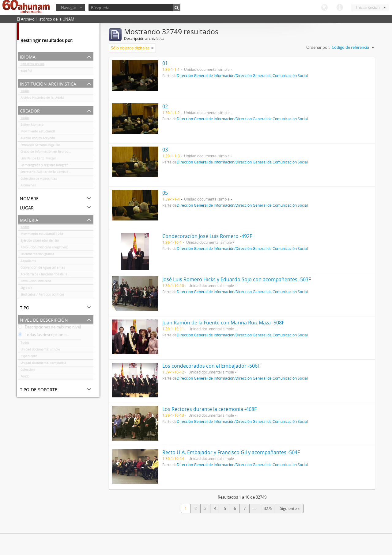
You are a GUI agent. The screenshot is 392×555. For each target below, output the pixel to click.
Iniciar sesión (368, 7)
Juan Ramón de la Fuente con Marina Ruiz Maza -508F (223, 323)
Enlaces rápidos (340, 8)
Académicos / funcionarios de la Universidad (53, 275)
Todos (25, 92)
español (26, 72)
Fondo (25, 377)
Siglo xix (26, 289)
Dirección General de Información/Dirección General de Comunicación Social (242, 75)
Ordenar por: (318, 47)
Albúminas (28, 186)
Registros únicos (32, 65)
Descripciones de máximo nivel (49, 328)
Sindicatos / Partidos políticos (42, 296)
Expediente (29, 357)
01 (165, 63)
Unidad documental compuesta (43, 364)
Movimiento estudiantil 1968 (42, 235)
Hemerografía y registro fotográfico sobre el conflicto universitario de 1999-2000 (57, 166)
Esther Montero (32, 126)
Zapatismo (28, 262)
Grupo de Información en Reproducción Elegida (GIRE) (57, 153)
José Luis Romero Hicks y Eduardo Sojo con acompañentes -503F (237, 279)
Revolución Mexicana (36, 282)
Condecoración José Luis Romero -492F (207, 236)
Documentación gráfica (37, 255)
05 (165, 193)
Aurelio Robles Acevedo (38, 139)
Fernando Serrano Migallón (40, 146)
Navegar (69, 7)
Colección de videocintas (39, 180)
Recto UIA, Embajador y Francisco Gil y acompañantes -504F (231, 452)
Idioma (324, 8)
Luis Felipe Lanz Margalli (39, 159)
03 (165, 150)
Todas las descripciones (43, 336)
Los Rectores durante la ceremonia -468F (209, 409)
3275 (268, 508)
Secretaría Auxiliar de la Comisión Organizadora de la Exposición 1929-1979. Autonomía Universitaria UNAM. (57, 173)
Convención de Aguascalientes (43, 269)
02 (165, 106)
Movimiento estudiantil (38, 132)
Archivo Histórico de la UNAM (42, 99)
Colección (28, 371)
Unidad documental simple (40, 350)
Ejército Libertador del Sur (40, 242)
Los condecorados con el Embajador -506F (211, 366)
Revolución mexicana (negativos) (44, 248)
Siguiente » (290, 508)
